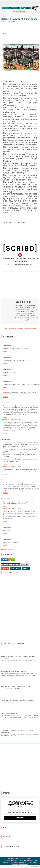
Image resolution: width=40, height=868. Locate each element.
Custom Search (29, 860)
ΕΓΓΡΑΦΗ (20, 818)
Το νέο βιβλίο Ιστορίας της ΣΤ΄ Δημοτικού (14, 672)
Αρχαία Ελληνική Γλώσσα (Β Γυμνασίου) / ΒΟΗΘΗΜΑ (18, 700)
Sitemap (4, 860)
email (27, 320)
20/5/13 (5, 351)
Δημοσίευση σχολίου (7, 549)
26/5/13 (5, 417)
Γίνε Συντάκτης (24, 864)
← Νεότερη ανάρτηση (8, 329)
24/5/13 (5, 387)
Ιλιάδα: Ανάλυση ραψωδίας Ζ (10, 714)
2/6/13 (5, 464)
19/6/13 (5, 493)
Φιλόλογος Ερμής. (30, 309)
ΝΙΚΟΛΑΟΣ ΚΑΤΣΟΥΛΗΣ (9, 389)
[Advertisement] (17, 608)
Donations (5, 862)
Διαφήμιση (15, 864)
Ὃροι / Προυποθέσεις (15, 862)
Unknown (4, 403)
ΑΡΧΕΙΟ (26, 568)
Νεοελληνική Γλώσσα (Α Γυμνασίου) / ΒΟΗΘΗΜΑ (16, 687)
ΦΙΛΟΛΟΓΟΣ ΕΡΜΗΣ (25, 859)
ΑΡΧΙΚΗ (5, 568)
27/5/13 (5, 434)
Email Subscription (13, 860)
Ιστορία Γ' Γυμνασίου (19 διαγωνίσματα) (19, 19)
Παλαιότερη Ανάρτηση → (31, 329)
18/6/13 (5, 474)
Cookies (36, 860)
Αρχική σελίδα (19, 329)
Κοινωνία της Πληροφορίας (30, 862)
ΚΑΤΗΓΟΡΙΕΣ (15, 568)
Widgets (21, 860)
